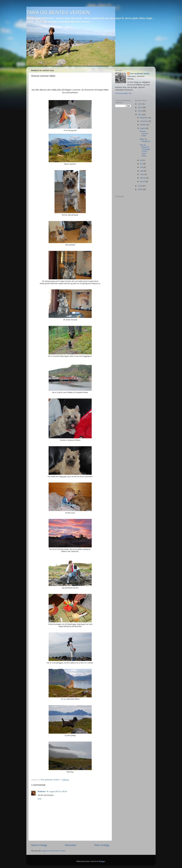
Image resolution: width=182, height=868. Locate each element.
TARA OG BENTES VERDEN (58, 12)
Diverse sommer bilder (144, 133)
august (143, 128)
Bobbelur (42, 791)
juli (141, 160)
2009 (140, 189)
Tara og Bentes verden (140, 74)
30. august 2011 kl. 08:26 (57, 791)
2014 (140, 104)
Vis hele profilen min (123, 93)
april (142, 171)
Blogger (102, 861)
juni (142, 164)
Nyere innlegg (39, 845)
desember (144, 118)
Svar (40, 799)
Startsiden (71, 845)
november (144, 121)
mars (142, 174)
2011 (140, 115)
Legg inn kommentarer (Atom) (54, 851)
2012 (140, 111)
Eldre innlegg (102, 845)
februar (143, 178)
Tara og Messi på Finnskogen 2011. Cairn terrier (145, 150)
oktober (143, 125)
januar (143, 181)
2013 (140, 107)
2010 (140, 186)
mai (142, 167)
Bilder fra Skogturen (145, 140)
